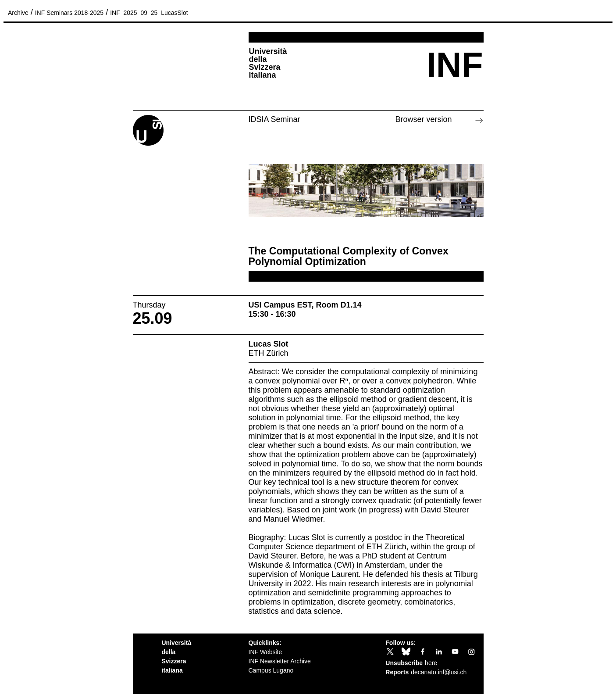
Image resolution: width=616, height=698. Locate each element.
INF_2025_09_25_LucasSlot (149, 13)
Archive (18, 13)
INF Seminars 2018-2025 (69, 13)
